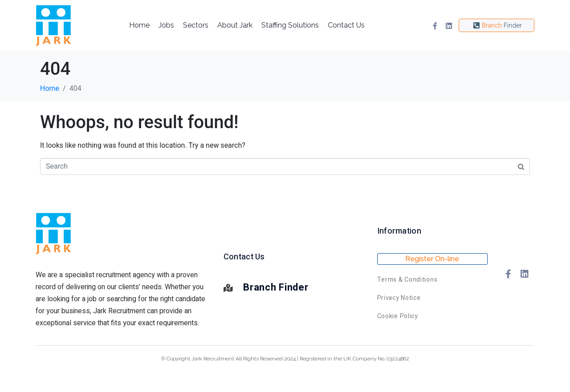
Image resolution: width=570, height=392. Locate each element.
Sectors (196, 25)
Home (139, 25)
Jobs (166, 25)
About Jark (235, 25)
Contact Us (346, 25)
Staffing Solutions (290, 25)
